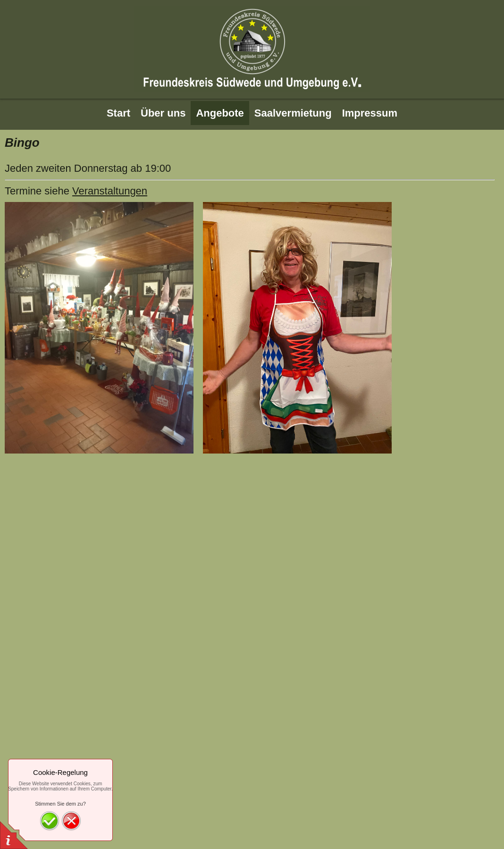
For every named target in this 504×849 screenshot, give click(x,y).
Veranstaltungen (110, 191)
